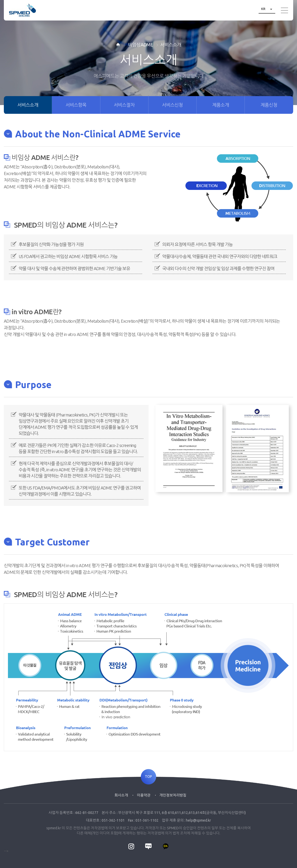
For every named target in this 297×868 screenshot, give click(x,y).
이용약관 (144, 795)
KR (268, 9)
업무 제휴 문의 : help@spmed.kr (186, 820)
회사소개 (121, 795)
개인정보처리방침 (173, 795)
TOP (148, 777)
